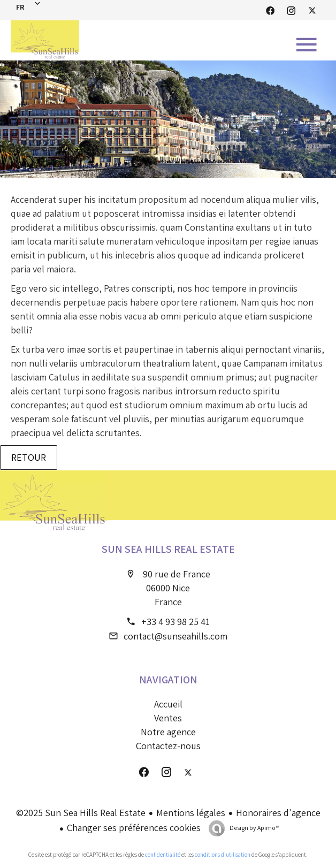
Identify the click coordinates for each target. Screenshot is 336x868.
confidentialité (163, 855)
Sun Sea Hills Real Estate (168, 549)
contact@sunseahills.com (175, 636)
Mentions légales (191, 813)
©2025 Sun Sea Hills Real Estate (81, 813)
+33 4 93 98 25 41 (175, 622)
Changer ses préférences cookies (134, 828)
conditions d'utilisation (223, 855)
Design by (254, 828)
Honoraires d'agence (278, 813)
